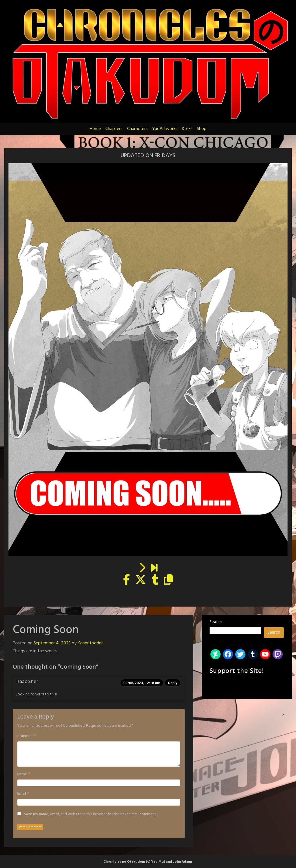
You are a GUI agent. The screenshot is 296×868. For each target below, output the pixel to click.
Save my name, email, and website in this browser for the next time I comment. (90, 814)
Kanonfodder (90, 643)
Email (22, 794)
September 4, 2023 (52, 643)
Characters (137, 129)
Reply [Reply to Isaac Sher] (173, 683)
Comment (26, 736)
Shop (202, 129)
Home (95, 129)
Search (216, 622)
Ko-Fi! (187, 129)
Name (22, 774)
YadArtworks (165, 129)
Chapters (114, 129)
